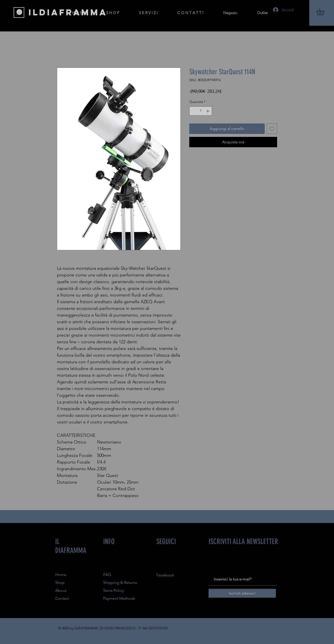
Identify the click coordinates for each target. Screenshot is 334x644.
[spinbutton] (201, 111)
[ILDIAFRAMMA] (68, 12)
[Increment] (208, 111)
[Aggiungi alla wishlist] (272, 129)
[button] (323, 12)
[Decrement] (193, 111)
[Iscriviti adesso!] (242, 593)
